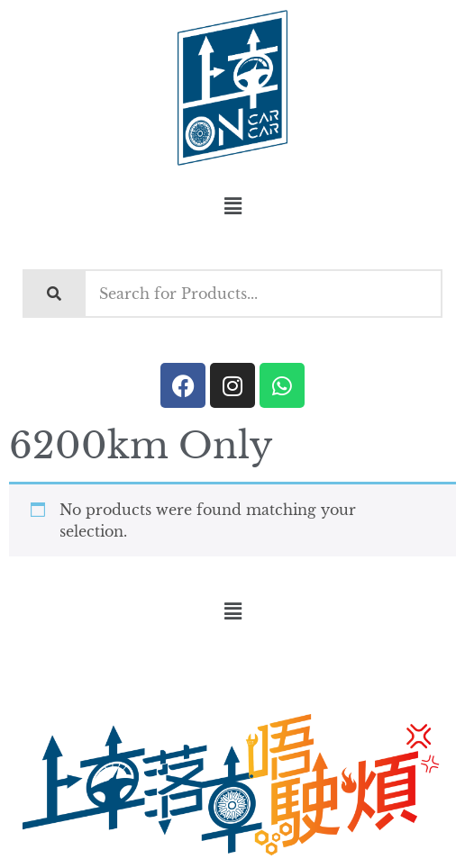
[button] (232, 206)
